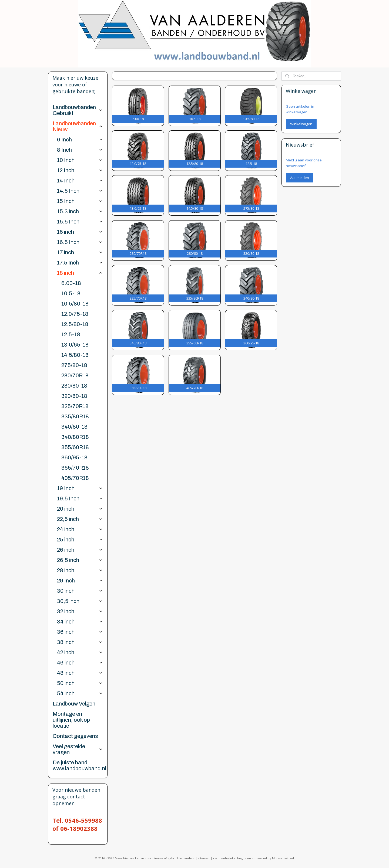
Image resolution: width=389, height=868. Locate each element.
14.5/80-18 (75, 355)
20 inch (80, 509)
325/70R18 (75, 406)
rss (215, 858)
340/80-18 (74, 427)
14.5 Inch (80, 191)
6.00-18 (71, 283)
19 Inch (80, 488)
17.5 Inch (80, 263)
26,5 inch (80, 560)
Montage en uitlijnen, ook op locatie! (71, 720)
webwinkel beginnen (236, 858)
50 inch (80, 683)
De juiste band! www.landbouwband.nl (79, 765)
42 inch (80, 652)
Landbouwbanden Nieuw (78, 126)
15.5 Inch (80, 222)
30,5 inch (80, 601)
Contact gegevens (75, 736)
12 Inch (80, 170)
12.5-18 (71, 334)
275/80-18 (74, 365)
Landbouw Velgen (74, 704)
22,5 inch (80, 519)
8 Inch (80, 150)
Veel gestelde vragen (78, 749)
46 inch (80, 663)
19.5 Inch (80, 499)
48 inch (80, 673)
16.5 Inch (80, 242)
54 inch (80, 693)
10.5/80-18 (75, 304)
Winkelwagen (301, 124)
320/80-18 (74, 396)
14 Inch (80, 181)
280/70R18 (75, 375)
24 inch (80, 529)
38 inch (80, 642)
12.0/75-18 (75, 314)
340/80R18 (75, 437)
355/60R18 (75, 447)
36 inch (80, 632)
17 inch (80, 252)
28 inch (80, 570)
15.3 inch (80, 211)
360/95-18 (74, 457)
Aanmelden (300, 178)
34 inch (80, 622)
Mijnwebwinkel (283, 858)
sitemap (204, 858)
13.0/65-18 (75, 345)
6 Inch (80, 140)
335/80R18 (75, 416)
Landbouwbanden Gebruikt (78, 110)
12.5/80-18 (75, 324)
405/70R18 (75, 478)
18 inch (80, 273)
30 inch (80, 591)
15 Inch (80, 201)
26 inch (80, 550)
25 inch (80, 540)
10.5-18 (71, 293)
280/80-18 (74, 386)
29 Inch (80, 581)
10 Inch (80, 160)
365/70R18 (75, 468)
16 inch (80, 232)
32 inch (80, 611)
